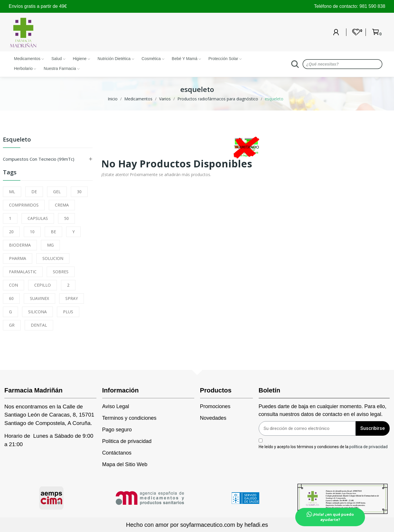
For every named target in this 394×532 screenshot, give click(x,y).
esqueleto (17, 140)
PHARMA (18, 258)
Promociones (215, 406)
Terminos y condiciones (129, 418)
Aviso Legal (116, 406)
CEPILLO (43, 285)
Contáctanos (117, 453)
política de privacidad (368, 446)
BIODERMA (20, 245)
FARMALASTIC (23, 272)
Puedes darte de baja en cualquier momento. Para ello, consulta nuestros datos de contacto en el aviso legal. (323, 410)
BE (53, 232)
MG (50, 245)
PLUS (68, 312)
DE (34, 192)
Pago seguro (117, 430)
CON (14, 285)
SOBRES (61, 272)
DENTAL (39, 325)
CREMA (62, 205)
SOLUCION (53, 258)
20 (11, 232)
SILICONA (37, 312)
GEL (57, 192)
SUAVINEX (39, 298)
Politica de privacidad (127, 441)
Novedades (213, 418)
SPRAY (72, 298)
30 (79, 192)
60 (11, 298)
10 (32, 232)
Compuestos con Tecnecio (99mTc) (39, 159)
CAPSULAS (38, 218)
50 (66, 218)
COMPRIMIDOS (24, 205)
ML (12, 192)
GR (12, 325)
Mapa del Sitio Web (125, 464)
